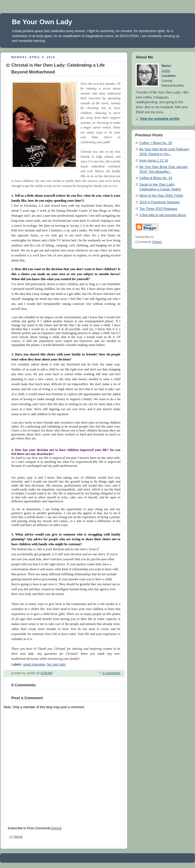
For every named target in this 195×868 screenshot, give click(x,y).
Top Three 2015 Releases (158, 209)
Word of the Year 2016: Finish (161, 196)
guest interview (34, 664)
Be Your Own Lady (42, 22)
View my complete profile (160, 119)
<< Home (16, 837)
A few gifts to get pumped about (163, 215)
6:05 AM (47, 673)
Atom (56, 828)
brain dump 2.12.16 (154, 161)
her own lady (56, 664)
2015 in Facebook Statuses (160, 202)
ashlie (166, 71)
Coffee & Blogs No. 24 (156, 178)
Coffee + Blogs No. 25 (156, 143)
